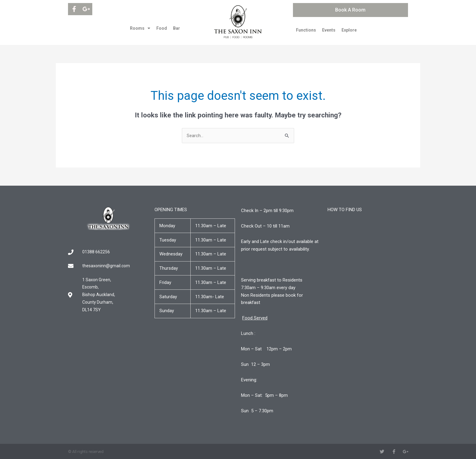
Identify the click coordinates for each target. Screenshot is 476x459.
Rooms (140, 28)
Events (329, 30)
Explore (349, 30)
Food (162, 28)
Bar (177, 28)
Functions (306, 30)
